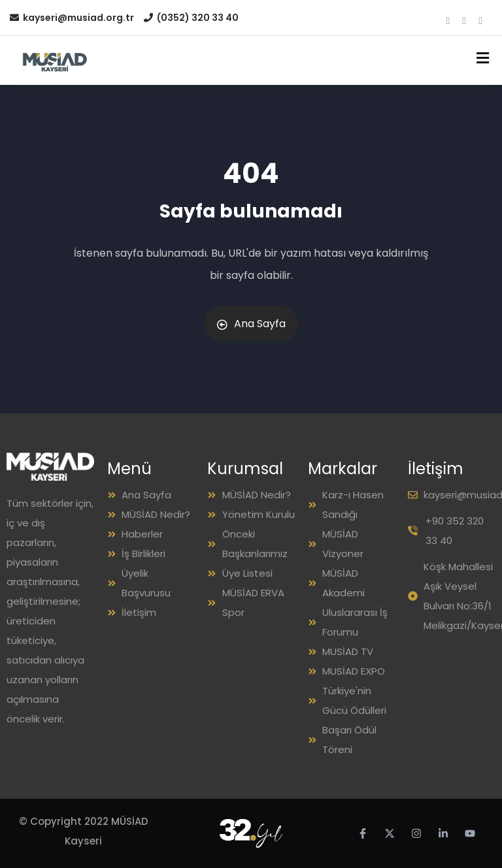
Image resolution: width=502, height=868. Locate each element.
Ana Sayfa (251, 324)
